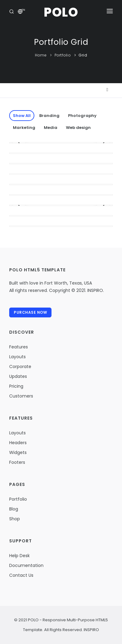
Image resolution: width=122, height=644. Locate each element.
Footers (17, 462)
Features (19, 347)
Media (51, 128)
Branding (49, 116)
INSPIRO (91, 630)
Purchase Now (30, 312)
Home (41, 55)
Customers (21, 396)
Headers (18, 443)
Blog (14, 509)
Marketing (24, 128)
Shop (15, 519)
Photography (82, 116)
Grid (83, 55)
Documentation (26, 565)
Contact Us (21, 575)
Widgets (18, 452)
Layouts (17, 357)
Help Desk (19, 556)
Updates (18, 376)
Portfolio (63, 55)
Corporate (20, 367)
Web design (78, 128)
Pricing (16, 386)
